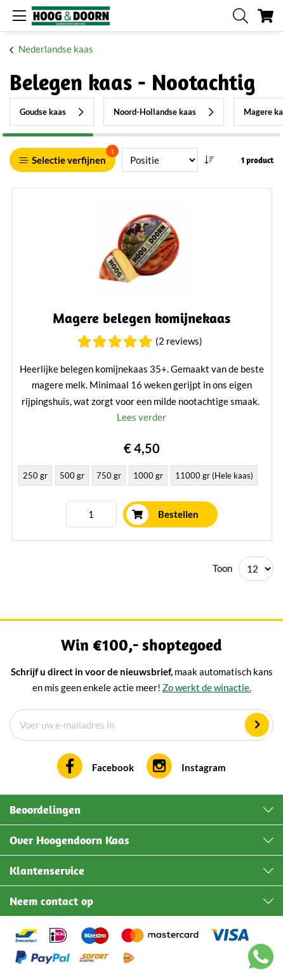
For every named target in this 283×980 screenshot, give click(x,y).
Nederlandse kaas (56, 49)
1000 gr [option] (148, 475)
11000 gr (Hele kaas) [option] (214, 475)
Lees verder (141, 417)
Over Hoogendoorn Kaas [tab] (69, 840)
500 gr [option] (72, 475)
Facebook (113, 767)
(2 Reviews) (179, 341)
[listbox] (142, 477)
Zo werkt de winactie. (207, 687)
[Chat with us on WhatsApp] (261, 959)
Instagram (204, 767)
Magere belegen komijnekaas (141, 318)
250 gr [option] (35, 475)
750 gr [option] (109, 475)
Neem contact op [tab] (51, 901)
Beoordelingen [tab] (45, 810)
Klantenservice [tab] (47, 871)
